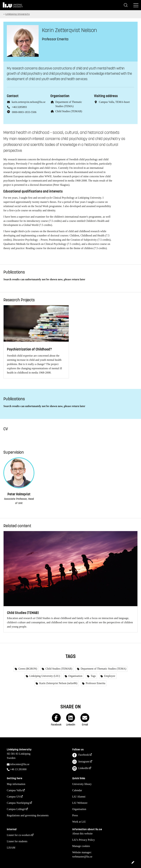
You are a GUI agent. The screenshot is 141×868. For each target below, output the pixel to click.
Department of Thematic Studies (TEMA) (103, 669)
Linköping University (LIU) (44, 676)
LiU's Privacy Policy (84, 840)
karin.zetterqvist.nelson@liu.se (29, 102)
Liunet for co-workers (19, 835)
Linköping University (18, 14)
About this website (82, 834)
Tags (93, 676)
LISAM (11, 848)
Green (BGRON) (27, 669)
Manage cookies (81, 846)
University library (82, 784)
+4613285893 (19, 107)
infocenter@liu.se (20, 764)
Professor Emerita (95, 683)
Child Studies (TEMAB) (69, 111)
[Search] (126, 5)
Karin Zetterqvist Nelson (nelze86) (58, 683)
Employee (109, 676)
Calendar (77, 790)
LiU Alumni (79, 797)
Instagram (81, 762)
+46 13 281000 (18, 769)
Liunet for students (17, 841)
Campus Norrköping (18, 803)
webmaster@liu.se (82, 857)
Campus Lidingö (16, 809)
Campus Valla (14, 790)
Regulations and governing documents (28, 815)
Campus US (13, 797)
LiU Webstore (80, 803)
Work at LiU (79, 822)
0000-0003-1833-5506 (24, 112)
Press (75, 815)
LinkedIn (80, 768)
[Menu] (136, 5)
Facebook (81, 755)
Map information (16, 784)
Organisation (75, 676)
